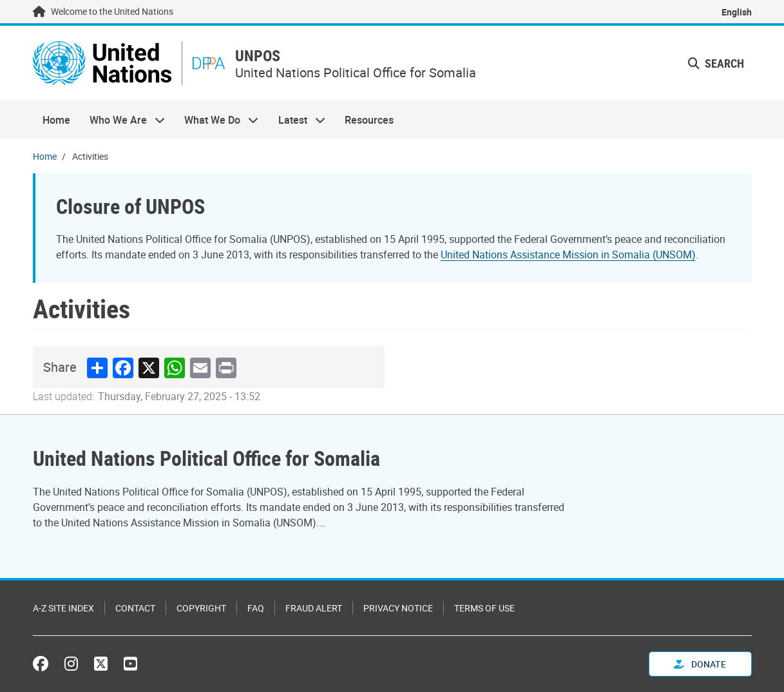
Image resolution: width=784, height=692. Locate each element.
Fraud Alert (314, 608)
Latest (297, 120)
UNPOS (258, 56)
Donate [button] (700, 664)
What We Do (216, 120)
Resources (369, 120)
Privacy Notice (398, 608)
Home (56, 120)
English (737, 12)
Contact (135, 608)
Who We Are (122, 120)
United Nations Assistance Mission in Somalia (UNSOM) (568, 255)
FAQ (256, 608)
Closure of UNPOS (130, 206)
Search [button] (716, 63)
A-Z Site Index (63, 608)
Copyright (201, 608)
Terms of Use (484, 608)
